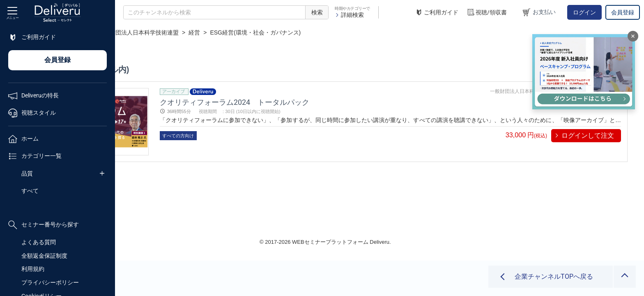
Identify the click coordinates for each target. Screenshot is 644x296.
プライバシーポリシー (50, 282)
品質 (27, 173)
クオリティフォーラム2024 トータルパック (319, 102)
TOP (130, 32)
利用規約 (33, 269)
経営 (303, 32)
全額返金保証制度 (44, 256)
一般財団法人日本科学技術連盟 (247, 32)
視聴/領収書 (487, 13)
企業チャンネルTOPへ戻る (554, 276)
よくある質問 (39, 242)
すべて (30, 191)
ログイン (584, 12)
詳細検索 (349, 15)
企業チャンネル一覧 (171, 32)
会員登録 (623, 12)
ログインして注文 (588, 135)
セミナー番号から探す (44, 225)
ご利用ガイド (437, 13)
